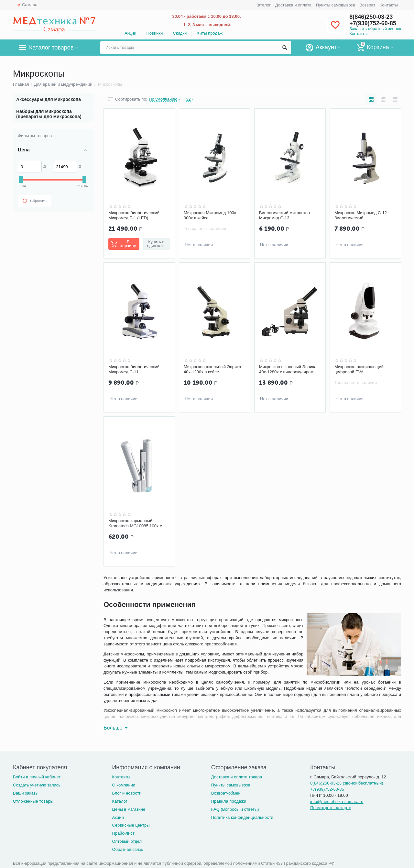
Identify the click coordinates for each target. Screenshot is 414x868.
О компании (124, 785)
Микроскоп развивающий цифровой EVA (359, 369)
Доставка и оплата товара (237, 777)
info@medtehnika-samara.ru (337, 802)
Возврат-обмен (226, 793)
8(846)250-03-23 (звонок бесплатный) (347, 783)
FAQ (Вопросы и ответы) (235, 809)
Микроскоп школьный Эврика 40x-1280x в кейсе (212, 369)
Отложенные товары (33, 801)
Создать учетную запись (37, 785)
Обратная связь (127, 849)
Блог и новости (127, 793)
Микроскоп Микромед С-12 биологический (361, 215)
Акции (130, 33)
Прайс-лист (123, 833)
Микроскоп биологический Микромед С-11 (134, 369)
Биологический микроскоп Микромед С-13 (284, 215)
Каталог (263, 5)
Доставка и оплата (293, 5)
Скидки (180, 33)
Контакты (389, 5)
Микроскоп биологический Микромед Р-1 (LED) (134, 215)
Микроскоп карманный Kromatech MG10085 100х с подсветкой (135, 523)
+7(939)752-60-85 (373, 23)
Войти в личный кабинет (37, 777)
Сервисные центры (131, 825)
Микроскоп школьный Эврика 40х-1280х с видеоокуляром (288, 369)
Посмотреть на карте (331, 808)
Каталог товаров (51, 48)
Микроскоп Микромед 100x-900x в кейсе (211, 215)
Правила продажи (229, 801)
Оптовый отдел (127, 841)
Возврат (367, 5)
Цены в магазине (129, 809)
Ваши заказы (26, 793)
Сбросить (35, 201)
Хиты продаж (210, 33)
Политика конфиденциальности (242, 817)
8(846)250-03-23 (371, 17)
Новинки (154, 33)
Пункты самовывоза (336, 5)
